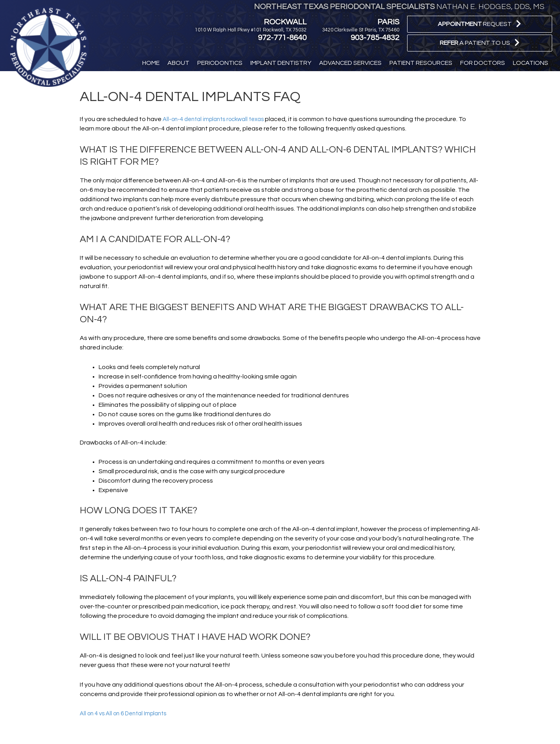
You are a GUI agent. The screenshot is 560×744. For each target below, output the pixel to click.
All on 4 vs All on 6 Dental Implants (128, 713)
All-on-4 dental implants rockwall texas (218, 119)
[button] (480, 24)
